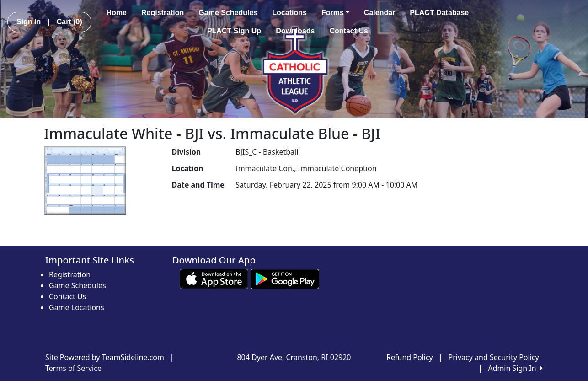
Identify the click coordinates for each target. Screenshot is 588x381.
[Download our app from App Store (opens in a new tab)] (214, 278)
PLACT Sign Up (234, 31)
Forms (335, 13)
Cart (69, 22)
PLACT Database (439, 13)
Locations (289, 13)
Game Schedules (228, 13)
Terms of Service (73, 368)
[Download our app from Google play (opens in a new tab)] (285, 278)
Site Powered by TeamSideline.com (105, 357)
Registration (163, 13)
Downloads (295, 31)
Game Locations (77, 307)
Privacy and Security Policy (494, 357)
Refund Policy (410, 357)
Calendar (380, 13)
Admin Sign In (515, 368)
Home (117, 13)
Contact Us (348, 31)
